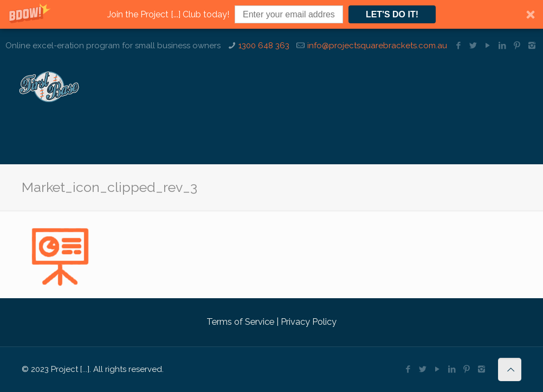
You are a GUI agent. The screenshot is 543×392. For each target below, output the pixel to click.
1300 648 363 (264, 46)
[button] (271, 14)
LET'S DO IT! (392, 14)
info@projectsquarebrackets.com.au (377, 46)
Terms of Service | (243, 322)
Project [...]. (71, 369)
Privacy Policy (308, 322)
